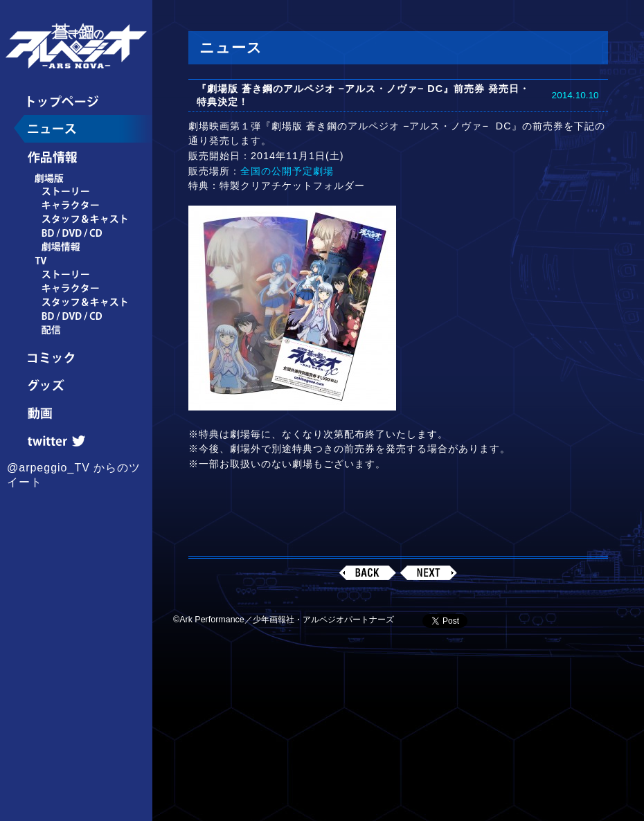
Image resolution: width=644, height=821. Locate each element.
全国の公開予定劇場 (287, 171)
